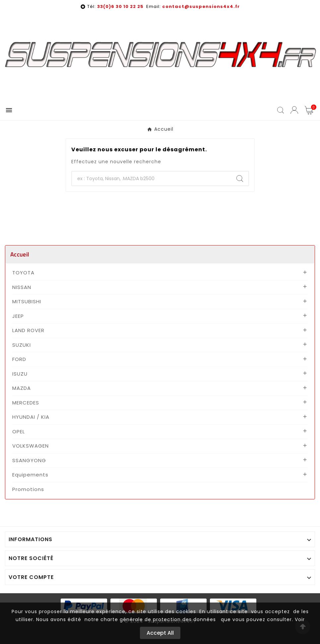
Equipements (30, 475)
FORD (19, 359)
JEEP (18, 316)
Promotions (28, 489)
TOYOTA (23, 273)
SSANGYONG (29, 460)
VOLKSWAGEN (31, 446)
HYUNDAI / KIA (31, 417)
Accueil (20, 254)
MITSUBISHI (27, 301)
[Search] (240, 179)
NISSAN (22, 287)
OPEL (19, 431)
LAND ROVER (28, 330)
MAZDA (22, 388)
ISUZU (20, 374)
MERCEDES (26, 403)
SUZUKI (22, 345)
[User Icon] (294, 110)
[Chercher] (152, 179)
